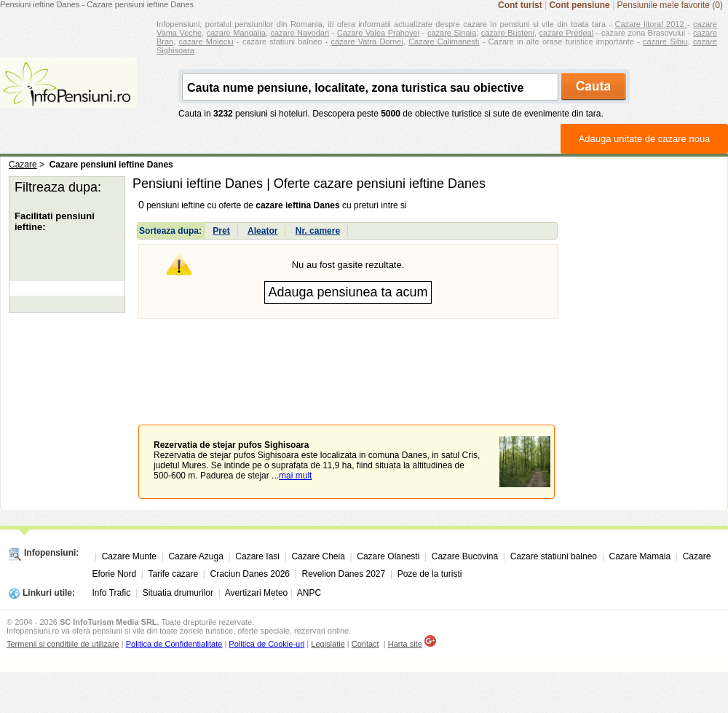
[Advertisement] (348, 372)
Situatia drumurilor (178, 593)
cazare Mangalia (236, 33)
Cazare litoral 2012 (651, 24)
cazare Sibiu (665, 42)
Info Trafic (112, 593)
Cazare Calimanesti (444, 42)
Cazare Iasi (257, 556)
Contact (365, 644)
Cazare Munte (129, 556)
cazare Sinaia (452, 33)
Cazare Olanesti (388, 556)
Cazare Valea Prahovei (378, 33)
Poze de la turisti (430, 574)
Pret (221, 231)
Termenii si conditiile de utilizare (63, 644)
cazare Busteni (508, 33)
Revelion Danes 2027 (343, 574)
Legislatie (328, 644)
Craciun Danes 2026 (250, 574)
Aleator (262, 231)
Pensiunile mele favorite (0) (670, 5)
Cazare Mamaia (640, 556)
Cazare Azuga (195, 556)
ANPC (309, 593)
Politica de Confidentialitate (174, 644)
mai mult (295, 476)
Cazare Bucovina (465, 556)
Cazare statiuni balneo (554, 556)
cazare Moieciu (206, 42)
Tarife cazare (173, 574)
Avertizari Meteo (256, 593)
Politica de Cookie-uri (266, 644)
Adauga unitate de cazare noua (645, 139)
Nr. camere (318, 231)
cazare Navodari (300, 33)
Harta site (405, 644)
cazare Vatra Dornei (367, 42)
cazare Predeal (566, 33)
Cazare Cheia (318, 556)
